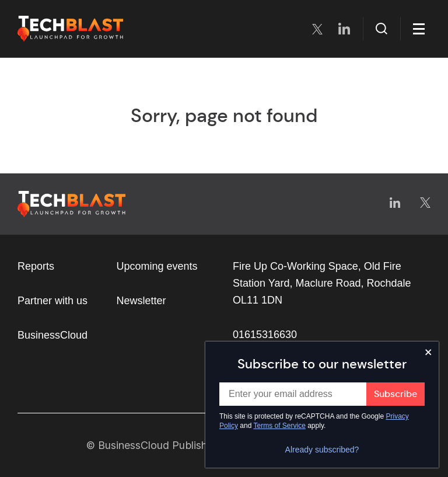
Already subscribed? (322, 450)
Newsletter (141, 301)
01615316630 (265, 335)
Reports (36, 266)
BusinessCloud (52, 335)
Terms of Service (280, 426)
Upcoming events (157, 266)
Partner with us (52, 301)
